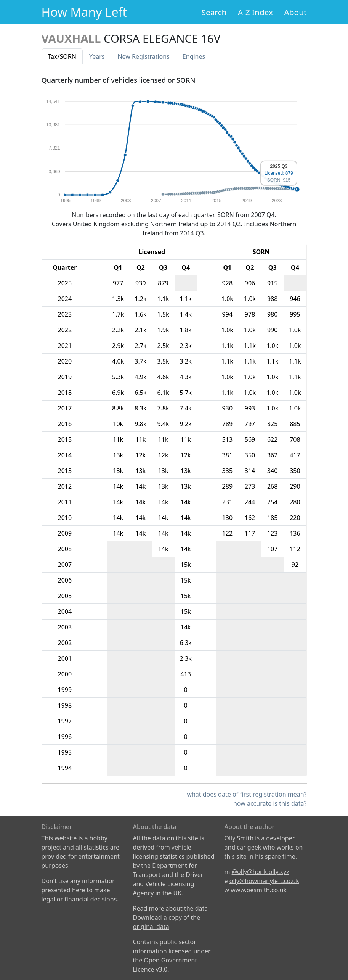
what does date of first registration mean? (247, 794)
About (295, 12)
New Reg (143, 56)
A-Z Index (255, 12)
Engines (194, 56)
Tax (62, 56)
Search (214, 12)
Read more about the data (171, 908)
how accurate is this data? (270, 803)
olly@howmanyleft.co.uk (264, 881)
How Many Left (84, 12)
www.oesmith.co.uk (259, 890)
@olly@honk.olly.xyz (261, 872)
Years (97, 56)
